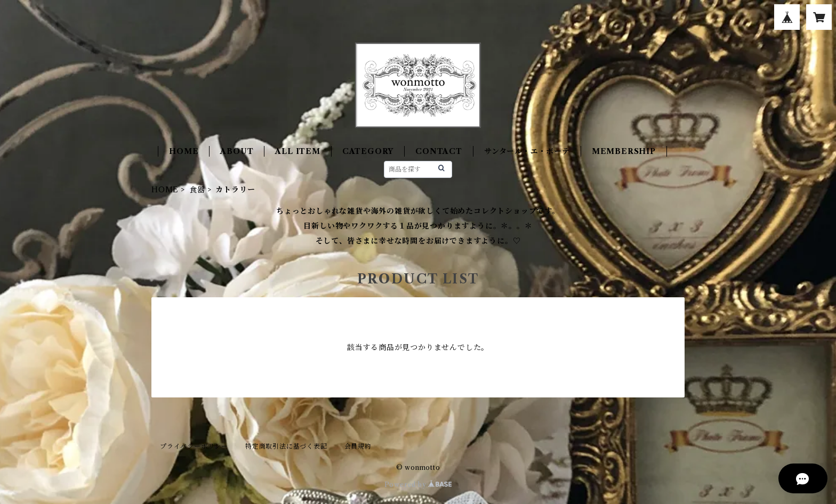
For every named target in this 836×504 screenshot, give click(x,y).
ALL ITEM (298, 151)
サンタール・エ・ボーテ (527, 151)
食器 (197, 190)
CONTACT (439, 151)
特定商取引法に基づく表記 (286, 446)
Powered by (418, 485)
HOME (184, 151)
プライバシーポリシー (194, 446)
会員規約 (358, 446)
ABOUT (237, 151)
